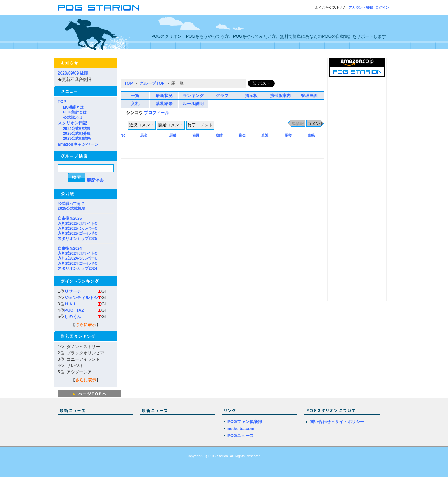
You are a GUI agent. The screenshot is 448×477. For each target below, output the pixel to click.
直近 (265, 135)
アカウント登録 (361, 8)
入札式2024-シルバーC (78, 258)
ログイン (382, 8)
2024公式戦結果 (77, 129)
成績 (219, 135)
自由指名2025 (70, 218)
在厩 (196, 135)
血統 (311, 135)
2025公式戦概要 (72, 208)
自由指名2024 (70, 248)
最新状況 (164, 96)
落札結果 (164, 104)
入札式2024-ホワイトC (78, 253)
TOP (62, 102)
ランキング (193, 96)
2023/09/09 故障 (73, 73)
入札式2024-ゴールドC (78, 263)
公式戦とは (73, 117)
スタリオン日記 (72, 123)
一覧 (135, 96)
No (123, 135)
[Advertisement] (203, 68)
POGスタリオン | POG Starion (98, 8)
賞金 (242, 135)
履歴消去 (95, 180)
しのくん (73, 317)
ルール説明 (193, 104)
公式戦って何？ (71, 203)
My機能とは (73, 107)
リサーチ (73, 291)
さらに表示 (86, 325)
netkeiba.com (241, 429)
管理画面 (309, 96)
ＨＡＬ (71, 304)
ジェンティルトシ (81, 298)
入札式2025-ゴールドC (78, 233)
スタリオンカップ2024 (77, 268)
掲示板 (251, 96)
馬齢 (173, 135)
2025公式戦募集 (77, 133)
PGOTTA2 (74, 310)
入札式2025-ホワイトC (78, 223)
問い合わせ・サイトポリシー (337, 422)
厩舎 (288, 135)
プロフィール (156, 113)
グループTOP (152, 83)
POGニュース (241, 436)
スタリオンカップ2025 (77, 238)
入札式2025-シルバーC (78, 228)
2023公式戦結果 (77, 138)
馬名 (144, 135)
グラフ (222, 96)
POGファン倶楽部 (245, 422)
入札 (135, 104)
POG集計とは (75, 112)
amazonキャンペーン (78, 144)
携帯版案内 (280, 96)
